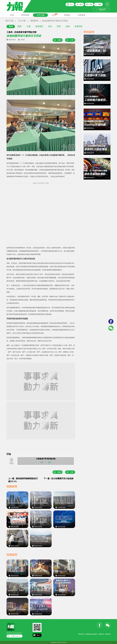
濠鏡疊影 (39, 26)
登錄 (50, 462)
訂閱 (91, 4)
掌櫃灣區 (79, 26)
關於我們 (81, 634)
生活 (55, 15)
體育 (59, 26)
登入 (71, 4)
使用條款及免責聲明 (91, 634)
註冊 (42, 462)
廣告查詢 (108, 634)
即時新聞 (25, 15)
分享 (72, 40)
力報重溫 (81, 15)
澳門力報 (9, 21)
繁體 (100, 4)
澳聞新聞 (34, 21)
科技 (50, 26)
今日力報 (40, 15)
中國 (28, 26)
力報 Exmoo (15, 636)
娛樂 (68, 26)
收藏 (59, 40)
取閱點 (67, 15)
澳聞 (11, 26)
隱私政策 (101, 634)
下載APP (101, 10)
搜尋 (81, 4)
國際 (20, 26)
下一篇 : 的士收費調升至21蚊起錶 (58, 479)
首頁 (12, 15)
